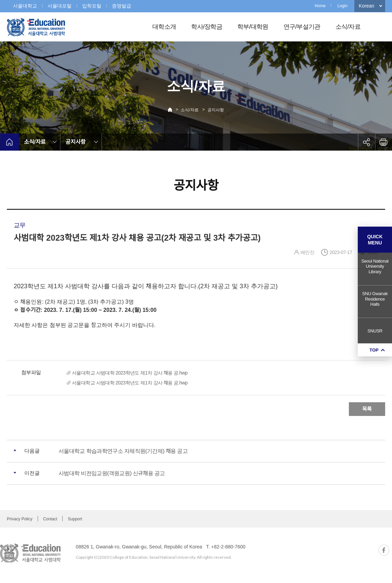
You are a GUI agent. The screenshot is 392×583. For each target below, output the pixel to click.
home (9, 142)
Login (342, 6)
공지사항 (216, 110)
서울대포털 (60, 6)
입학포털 (92, 6)
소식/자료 (348, 27)
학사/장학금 (207, 27)
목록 (367, 409)
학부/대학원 (253, 27)
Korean (366, 6)
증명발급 (122, 6)
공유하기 (366, 142)
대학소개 (164, 27)
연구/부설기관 (302, 27)
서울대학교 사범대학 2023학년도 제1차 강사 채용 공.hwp (130, 373)
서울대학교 (25, 6)
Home (320, 6)
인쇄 (383, 142)
